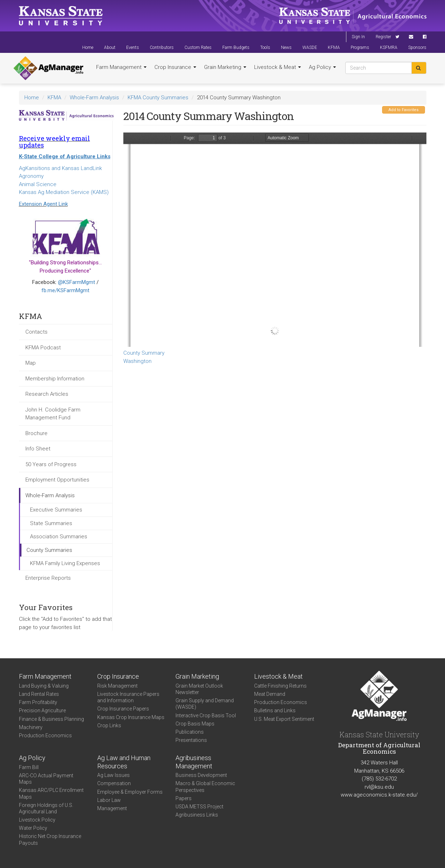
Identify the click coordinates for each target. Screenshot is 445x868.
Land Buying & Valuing (44, 686)
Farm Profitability (38, 702)
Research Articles (47, 394)
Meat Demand (270, 694)
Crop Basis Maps (195, 724)
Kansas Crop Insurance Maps (131, 717)
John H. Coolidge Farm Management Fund (53, 414)
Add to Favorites (404, 110)
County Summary (144, 353)
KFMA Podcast (43, 348)
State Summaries (51, 523)
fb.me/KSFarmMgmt (65, 290)
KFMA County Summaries (158, 98)
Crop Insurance (175, 67)
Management (112, 808)
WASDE (310, 48)
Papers (184, 798)
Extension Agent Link (43, 204)
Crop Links (109, 725)
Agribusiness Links (197, 815)
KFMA (334, 48)
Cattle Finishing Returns (280, 686)
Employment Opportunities (57, 480)
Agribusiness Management (194, 762)
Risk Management (117, 686)
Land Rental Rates (39, 694)
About (110, 48)
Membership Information (55, 379)
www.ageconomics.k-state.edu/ (379, 795)
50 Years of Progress (51, 464)
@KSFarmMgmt (76, 282)
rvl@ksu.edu (379, 787)
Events (133, 48)
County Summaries (49, 550)
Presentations (191, 740)
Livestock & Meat (278, 67)
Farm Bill (29, 767)
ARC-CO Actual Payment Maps (46, 779)
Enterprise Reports (48, 578)
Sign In (358, 37)
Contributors (162, 48)
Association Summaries (59, 537)
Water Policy (33, 828)
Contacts (36, 332)
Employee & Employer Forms (130, 792)
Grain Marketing (225, 67)
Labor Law (109, 800)
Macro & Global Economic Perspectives (205, 787)
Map (31, 363)
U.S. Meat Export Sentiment (284, 719)
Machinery (31, 727)
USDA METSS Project (199, 807)
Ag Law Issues (113, 775)
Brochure (36, 433)
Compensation (114, 783)
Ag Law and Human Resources (124, 762)
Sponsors (417, 48)
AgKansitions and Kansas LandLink (60, 168)
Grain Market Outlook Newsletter (199, 689)
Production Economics (45, 735)
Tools (265, 48)
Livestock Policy (37, 820)
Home (88, 48)
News (286, 48)
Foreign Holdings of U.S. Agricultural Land (46, 808)
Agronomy (31, 176)
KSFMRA (389, 48)
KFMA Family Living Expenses (65, 563)
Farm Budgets (236, 48)
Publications (190, 732)
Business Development (201, 775)
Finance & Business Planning (51, 719)
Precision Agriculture (42, 710)
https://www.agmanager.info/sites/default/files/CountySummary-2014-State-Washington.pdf (275, 240)
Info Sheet (38, 449)
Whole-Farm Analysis (94, 98)
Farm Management (121, 67)
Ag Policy (322, 67)
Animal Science (38, 184)
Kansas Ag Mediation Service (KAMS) (64, 192)
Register (383, 37)
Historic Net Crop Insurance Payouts (50, 839)
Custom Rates (198, 48)
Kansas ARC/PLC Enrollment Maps (51, 793)
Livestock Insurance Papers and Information (128, 697)
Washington (137, 361)
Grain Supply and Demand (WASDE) (205, 704)
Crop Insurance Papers (123, 709)
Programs (360, 48)
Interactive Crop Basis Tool (206, 715)
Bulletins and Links (275, 710)
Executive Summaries (56, 510)
